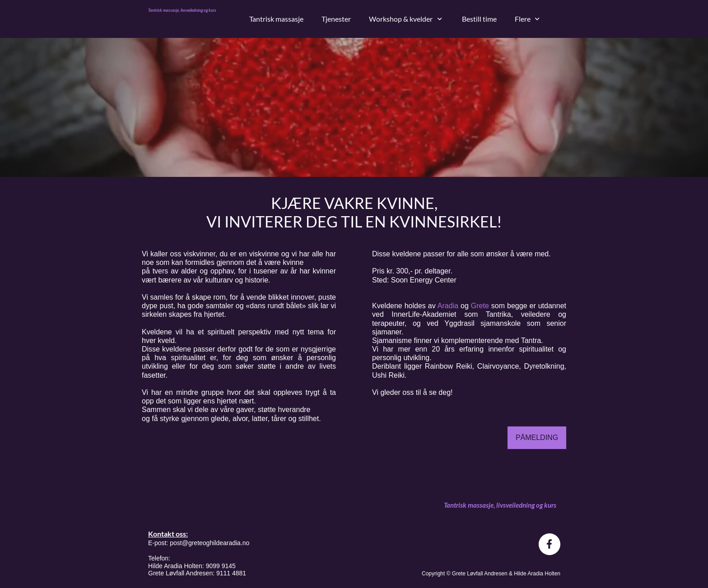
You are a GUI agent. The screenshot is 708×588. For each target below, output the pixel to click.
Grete (481, 306)
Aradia (449, 306)
